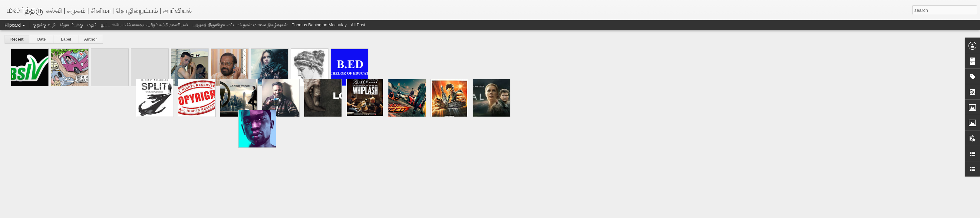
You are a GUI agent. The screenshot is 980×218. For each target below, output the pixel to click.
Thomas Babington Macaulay (319, 25)
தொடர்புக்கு (71, 25)
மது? (92, 25)
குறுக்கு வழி (44, 25)
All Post (358, 25)
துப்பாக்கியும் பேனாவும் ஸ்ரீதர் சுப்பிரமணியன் (145, 25)
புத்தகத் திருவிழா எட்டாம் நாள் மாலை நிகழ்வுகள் (240, 25)
